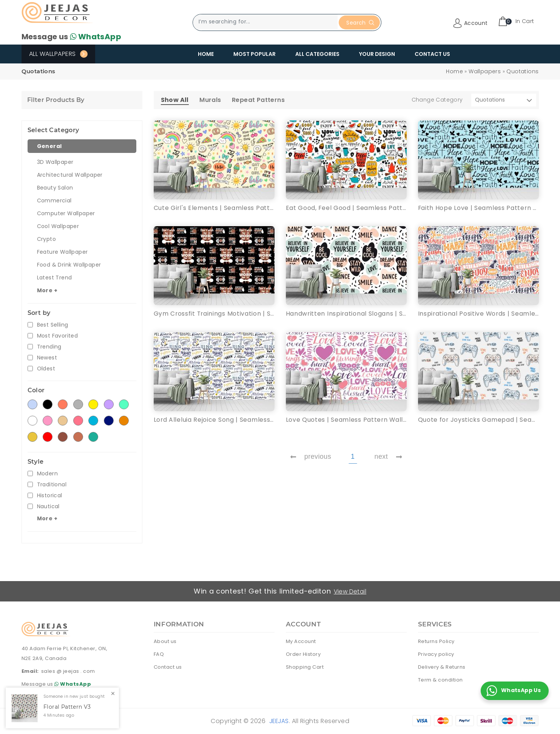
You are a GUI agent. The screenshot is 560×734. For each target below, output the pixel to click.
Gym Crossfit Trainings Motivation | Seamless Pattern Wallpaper (214, 314)
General (49, 146)
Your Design (377, 54)
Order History (303, 654)
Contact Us (432, 54)
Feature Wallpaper (62, 252)
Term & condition (440, 679)
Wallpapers (485, 71)
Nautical (48, 507)
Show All (175, 100)
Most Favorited (58, 336)
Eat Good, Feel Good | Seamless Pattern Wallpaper (346, 208)
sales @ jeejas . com (68, 671)
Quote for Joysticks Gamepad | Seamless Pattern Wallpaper (478, 420)
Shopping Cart (305, 667)
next (388, 457)
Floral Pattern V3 (67, 707)
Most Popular (255, 54)
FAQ (159, 654)
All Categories (317, 54)
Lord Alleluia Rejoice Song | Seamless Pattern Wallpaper (214, 420)
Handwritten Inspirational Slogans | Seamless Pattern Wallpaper (346, 314)
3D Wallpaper (55, 162)
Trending (49, 347)
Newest (47, 358)
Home (206, 54)
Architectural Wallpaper (70, 175)
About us (165, 641)
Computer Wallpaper (66, 213)
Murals (210, 100)
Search (360, 23)
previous (311, 457)
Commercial (54, 200)
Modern (47, 474)
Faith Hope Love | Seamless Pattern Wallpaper (478, 208)
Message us (71, 37)
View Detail (351, 591)
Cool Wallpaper (58, 226)
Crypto (46, 239)
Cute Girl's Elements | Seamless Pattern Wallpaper (214, 208)
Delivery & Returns (442, 667)
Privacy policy (436, 654)
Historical (50, 496)
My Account (301, 641)
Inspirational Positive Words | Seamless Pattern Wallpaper (478, 314)
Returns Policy (436, 641)
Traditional (52, 485)
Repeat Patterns (258, 100)
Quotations (522, 71)
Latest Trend (55, 278)
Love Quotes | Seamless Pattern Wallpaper (346, 420)
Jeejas (279, 721)
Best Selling (53, 325)
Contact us (168, 667)
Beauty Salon (55, 188)
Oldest (46, 369)
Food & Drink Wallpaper (69, 265)
